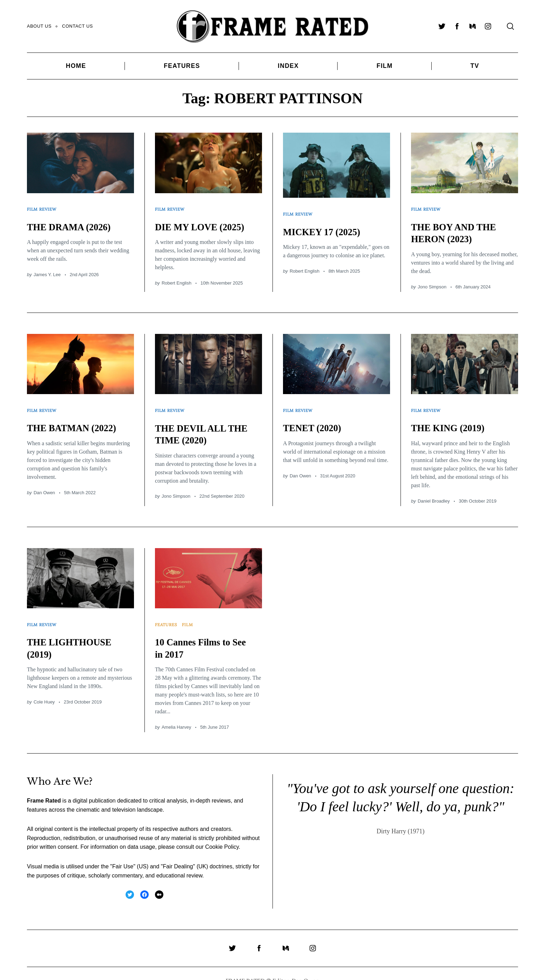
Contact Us (77, 26)
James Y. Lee (47, 270)
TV (475, 66)
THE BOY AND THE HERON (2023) (459, 228)
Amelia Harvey (176, 713)
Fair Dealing (178, 852)
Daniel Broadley (434, 491)
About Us (39, 26)
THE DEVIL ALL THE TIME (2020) (207, 425)
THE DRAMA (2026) (75, 222)
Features (182, 66)
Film (384, 66)
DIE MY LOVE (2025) (206, 222)
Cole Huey (44, 688)
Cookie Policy (222, 833)
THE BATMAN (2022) (77, 418)
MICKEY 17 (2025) (327, 227)
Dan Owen (44, 483)
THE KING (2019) (453, 418)
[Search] (510, 26)
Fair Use (123, 852)
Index (288, 66)
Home (76, 66)
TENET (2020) (316, 418)
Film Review (43, 207)
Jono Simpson (432, 282)
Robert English (176, 278)
